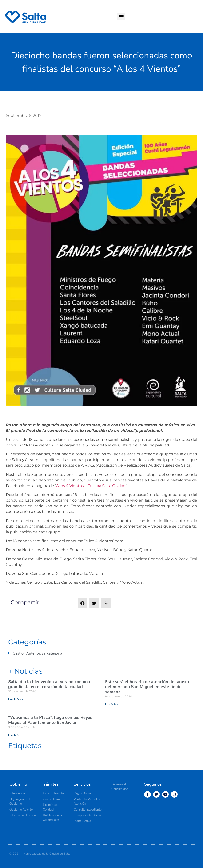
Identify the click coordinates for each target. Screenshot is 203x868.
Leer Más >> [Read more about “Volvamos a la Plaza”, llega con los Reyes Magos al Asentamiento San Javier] (16, 735)
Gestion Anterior (26, 653)
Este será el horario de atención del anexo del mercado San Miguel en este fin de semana (147, 687)
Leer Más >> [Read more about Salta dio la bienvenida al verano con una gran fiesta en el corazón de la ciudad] (16, 699)
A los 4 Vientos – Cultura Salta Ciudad (91, 486)
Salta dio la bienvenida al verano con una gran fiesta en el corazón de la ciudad (49, 684)
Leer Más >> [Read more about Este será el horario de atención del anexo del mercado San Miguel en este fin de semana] (113, 704)
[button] (121, 17)
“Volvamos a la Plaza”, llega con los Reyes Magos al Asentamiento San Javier (50, 720)
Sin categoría (52, 653)
